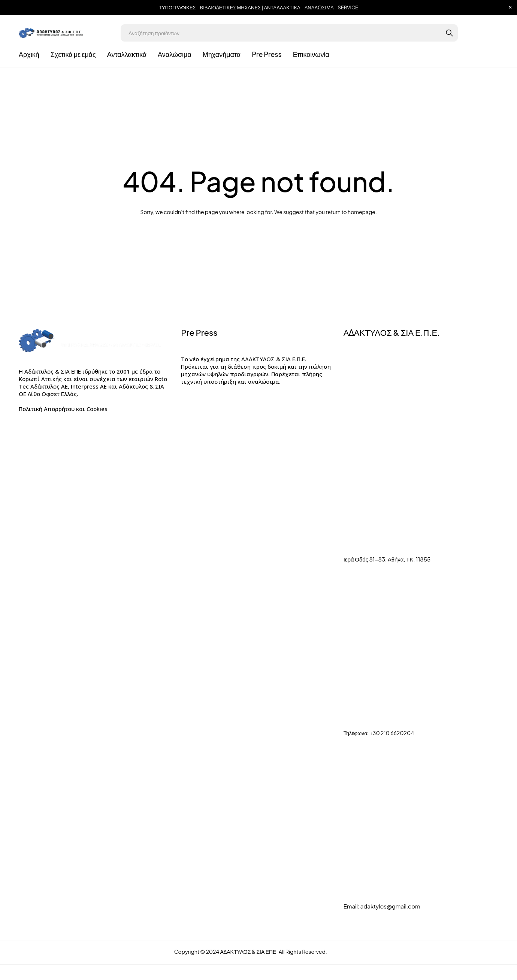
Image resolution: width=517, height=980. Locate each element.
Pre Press (199, 332)
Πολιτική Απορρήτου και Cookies (63, 409)
